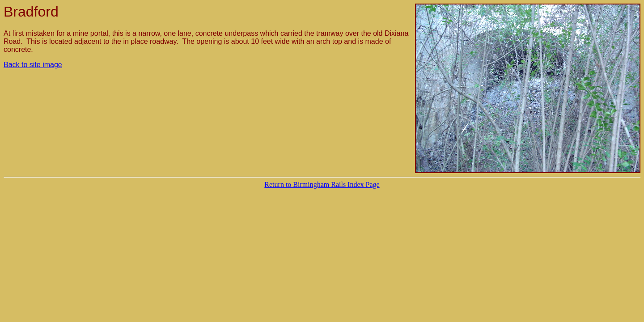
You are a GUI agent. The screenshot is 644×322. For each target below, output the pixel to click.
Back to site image (33, 65)
